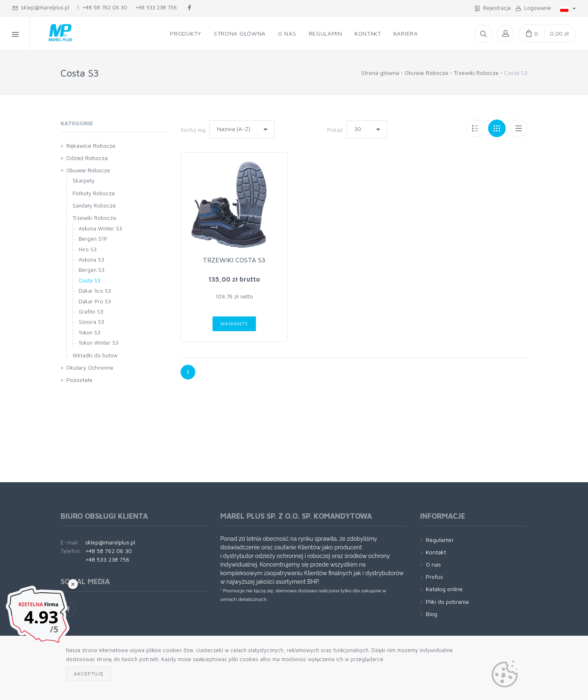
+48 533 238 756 (156, 7)
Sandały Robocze (94, 205)
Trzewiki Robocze (476, 73)
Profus (434, 577)
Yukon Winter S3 (98, 343)
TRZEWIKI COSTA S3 (234, 260)
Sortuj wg (193, 130)
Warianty (234, 324)
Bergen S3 (92, 270)
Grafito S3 (91, 312)
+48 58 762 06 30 (102, 7)
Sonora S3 (91, 322)
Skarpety (84, 181)
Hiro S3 (88, 249)
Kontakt (436, 552)
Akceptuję (89, 674)
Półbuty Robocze (94, 193)
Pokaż (335, 130)
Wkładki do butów (95, 355)
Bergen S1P (93, 239)
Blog (432, 614)
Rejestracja (493, 8)
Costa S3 (89, 280)
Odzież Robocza (87, 158)
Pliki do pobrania (447, 602)
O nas (433, 564)
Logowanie (533, 8)
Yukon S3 (89, 332)
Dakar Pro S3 (95, 301)
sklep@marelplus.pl (41, 7)
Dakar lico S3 (95, 291)
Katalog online (444, 589)
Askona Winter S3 (100, 228)
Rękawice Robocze (91, 146)
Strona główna (380, 73)
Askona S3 (91, 260)
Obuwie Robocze (426, 73)
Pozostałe (79, 380)
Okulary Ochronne (90, 367)
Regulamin (440, 540)
